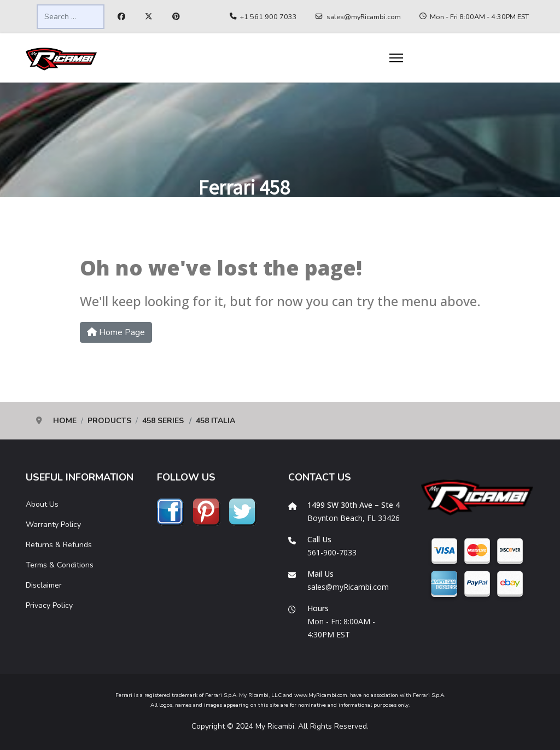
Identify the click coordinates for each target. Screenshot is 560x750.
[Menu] (396, 58)
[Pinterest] (176, 17)
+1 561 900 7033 (269, 17)
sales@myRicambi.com (364, 17)
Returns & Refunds (59, 545)
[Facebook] (121, 17)
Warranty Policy (53, 525)
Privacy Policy (49, 605)
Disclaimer (44, 585)
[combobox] (71, 17)
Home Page (116, 332)
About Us (42, 504)
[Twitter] (149, 17)
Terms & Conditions (60, 565)
